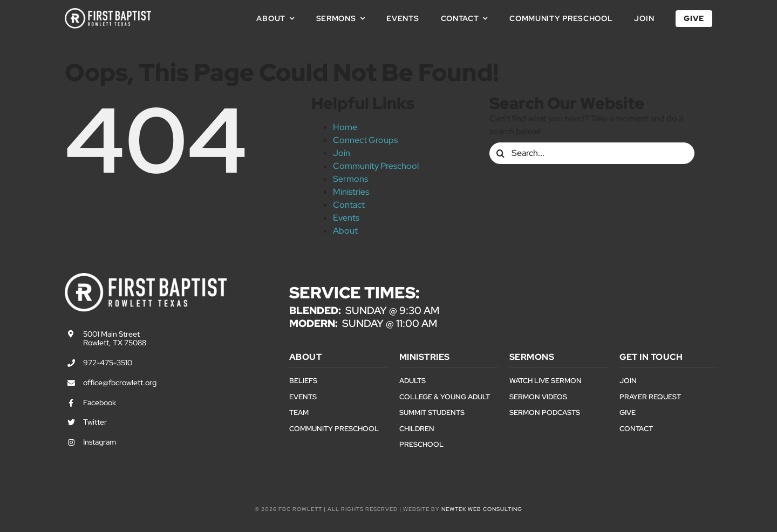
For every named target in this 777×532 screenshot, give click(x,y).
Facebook (100, 403)
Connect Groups (365, 140)
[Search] (500, 153)
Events (346, 218)
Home (345, 127)
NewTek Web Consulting (482, 509)
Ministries (351, 192)
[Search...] (592, 153)
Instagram (100, 442)
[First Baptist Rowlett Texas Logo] (108, 12)
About (345, 231)
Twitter (95, 422)
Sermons (350, 179)
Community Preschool (376, 166)
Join (342, 153)
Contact (349, 205)
